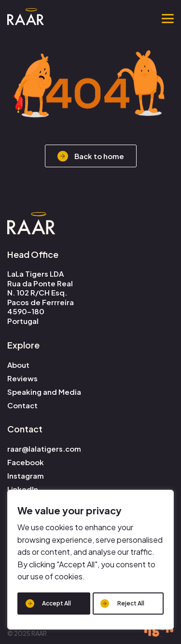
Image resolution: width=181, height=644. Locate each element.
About (18, 365)
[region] (90, 560)
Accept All (56, 603)
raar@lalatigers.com (44, 449)
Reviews (22, 378)
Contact (22, 405)
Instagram (26, 476)
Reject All (131, 603)
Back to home (99, 156)
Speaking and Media (44, 392)
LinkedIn (23, 489)
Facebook (26, 462)
